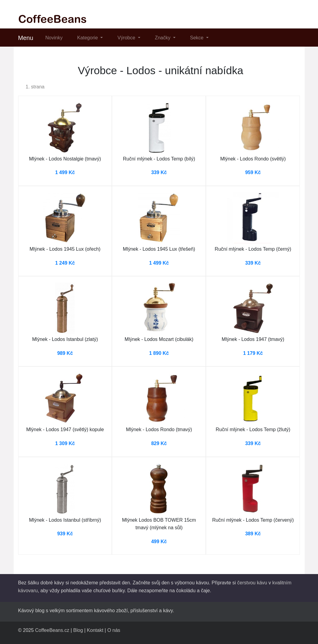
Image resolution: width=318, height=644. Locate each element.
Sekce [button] (197, 38)
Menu (26, 38)
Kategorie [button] (88, 38)
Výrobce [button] (127, 38)
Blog (78, 630)
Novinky (54, 38)
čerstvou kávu (252, 583)
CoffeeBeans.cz (52, 630)
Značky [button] (163, 38)
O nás (114, 630)
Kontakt (95, 630)
